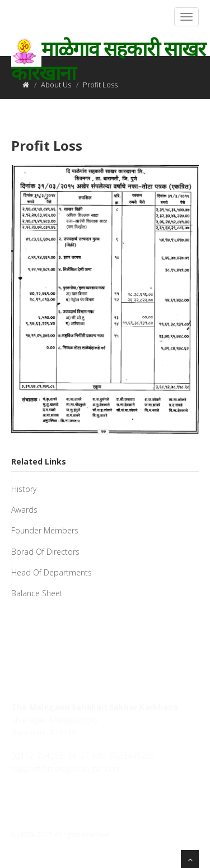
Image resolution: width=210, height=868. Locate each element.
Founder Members (45, 530)
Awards (24, 510)
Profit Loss (47, 145)
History (24, 489)
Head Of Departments (52, 572)
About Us (56, 85)
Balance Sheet (37, 593)
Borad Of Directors (45, 552)
